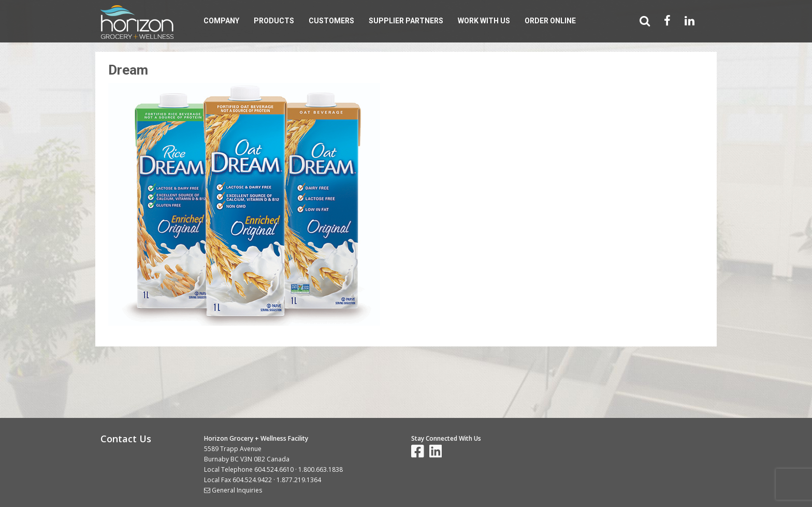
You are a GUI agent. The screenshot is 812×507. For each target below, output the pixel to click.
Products (274, 21)
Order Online (550, 21)
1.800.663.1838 (321, 469)
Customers (331, 21)
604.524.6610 (274, 469)
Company (221, 21)
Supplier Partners (406, 21)
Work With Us (484, 21)
